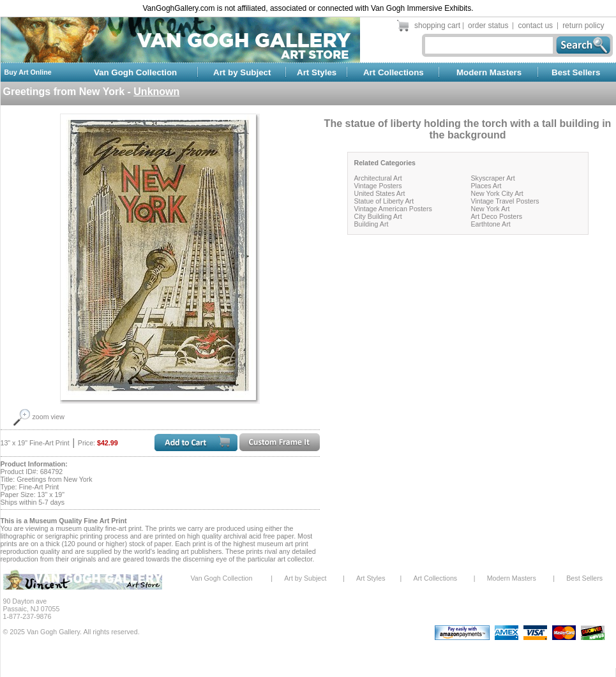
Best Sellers (576, 72)
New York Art (491, 209)
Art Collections (394, 72)
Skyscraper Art (493, 178)
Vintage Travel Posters (505, 201)
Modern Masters (489, 72)
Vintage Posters (378, 186)
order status (488, 26)
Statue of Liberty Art (384, 201)
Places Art (486, 186)
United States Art (380, 193)
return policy (583, 26)
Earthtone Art (491, 224)
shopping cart (437, 26)
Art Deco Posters (497, 216)
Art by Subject (242, 72)
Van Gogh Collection (135, 72)
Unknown (156, 92)
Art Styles (317, 72)
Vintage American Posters (393, 209)
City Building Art (378, 216)
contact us (535, 26)
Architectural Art (378, 178)
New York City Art (497, 193)
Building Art (372, 224)
